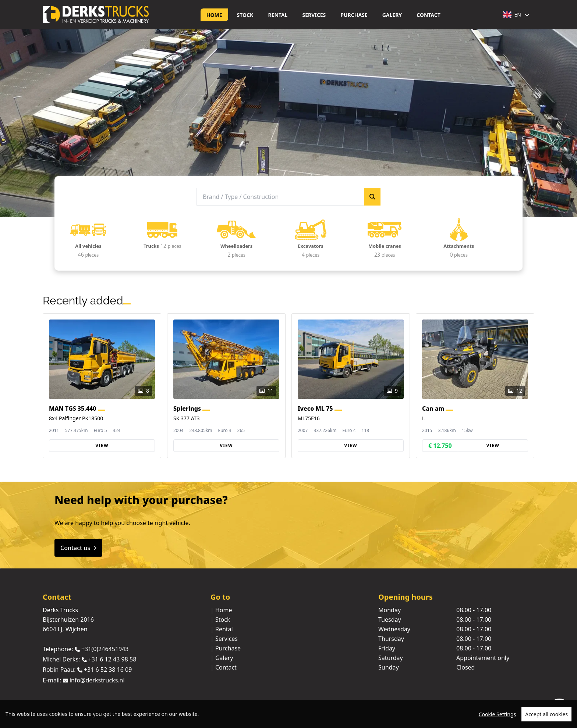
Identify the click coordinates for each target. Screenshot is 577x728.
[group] (102, 386)
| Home (221, 610)
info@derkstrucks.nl (97, 680)
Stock (245, 15)
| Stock (220, 620)
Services (314, 15)
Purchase (354, 15)
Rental (278, 15)
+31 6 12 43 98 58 (112, 659)
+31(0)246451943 (105, 649)
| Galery (222, 658)
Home (214, 15)
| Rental (222, 629)
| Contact (224, 667)
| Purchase (226, 648)
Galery (392, 15)
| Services (224, 639)
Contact (429, 15)
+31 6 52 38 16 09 (108, 670)
